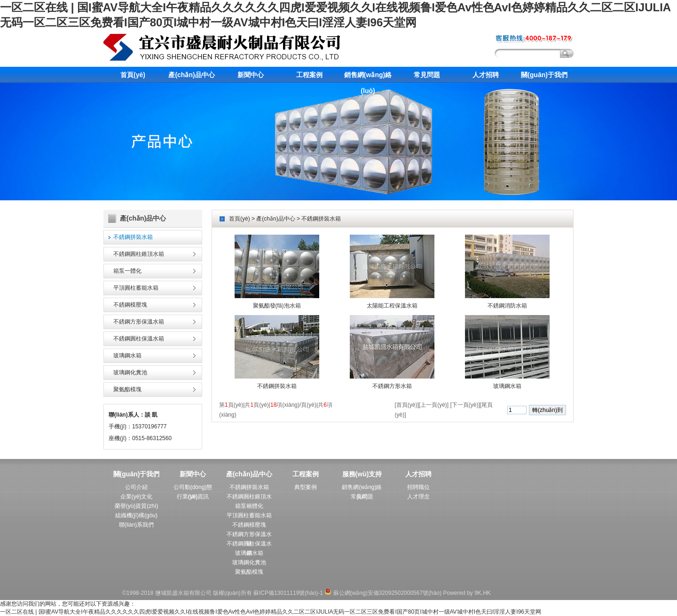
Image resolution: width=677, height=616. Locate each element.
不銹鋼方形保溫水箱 (139, 322)
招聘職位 (418, 487)
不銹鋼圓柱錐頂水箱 (139, 254)
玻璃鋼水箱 (127, 355)
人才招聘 (486, 75)
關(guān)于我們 (544, 75)
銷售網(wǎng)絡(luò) (368, 77)
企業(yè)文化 (137, 497)
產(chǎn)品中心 (191, 75)
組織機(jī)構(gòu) (136, 515)
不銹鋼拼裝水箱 (133, 237)
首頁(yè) (133, 75)
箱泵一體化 (127, 271)
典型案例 (306, 487)
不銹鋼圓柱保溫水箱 (139, 339)
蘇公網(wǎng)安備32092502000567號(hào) (383, 593)
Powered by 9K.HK (467, 593)
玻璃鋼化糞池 (130, 372)
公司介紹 (136, 487)
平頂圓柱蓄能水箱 (136, 288)
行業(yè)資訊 (193, 497)
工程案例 (309, 75)
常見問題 (427, 75)
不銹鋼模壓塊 (130, 305)
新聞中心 (251, 75)
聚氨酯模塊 (127, 389)
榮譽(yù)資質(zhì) (137, 506)
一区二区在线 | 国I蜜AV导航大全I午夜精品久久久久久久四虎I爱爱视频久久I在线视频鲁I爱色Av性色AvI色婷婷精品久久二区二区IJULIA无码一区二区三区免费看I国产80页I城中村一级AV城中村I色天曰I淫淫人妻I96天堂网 (271, 612)
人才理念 (418, 497)
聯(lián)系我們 (137, 525)
